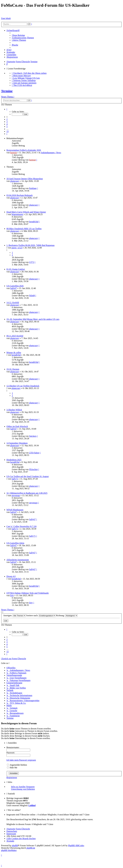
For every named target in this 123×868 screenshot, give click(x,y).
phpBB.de (31, 848)
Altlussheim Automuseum (18, 560)
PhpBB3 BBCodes (76, 845)
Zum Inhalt (6, 18)
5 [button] (7, 127)
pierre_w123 (17, 248)
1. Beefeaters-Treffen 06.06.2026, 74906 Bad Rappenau (30, 245)
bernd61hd (34, 222)
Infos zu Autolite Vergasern (23, 787)
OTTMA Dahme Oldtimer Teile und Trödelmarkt (28, 593)
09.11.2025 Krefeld (15, 336)
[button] (7, 109)
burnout (14, 153)
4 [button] (7, 124)
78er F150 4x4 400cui (23, 85)
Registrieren (12, 778)
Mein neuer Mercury (22, 76)
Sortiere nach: (41, 615)
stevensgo (16, 495)
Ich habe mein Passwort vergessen (21, 760)
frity (12, 595)
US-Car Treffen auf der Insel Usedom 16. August (28, 476)
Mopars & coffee (14, 353)
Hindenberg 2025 (14, 460)
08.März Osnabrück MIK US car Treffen (24, 229)
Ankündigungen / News (51, 153)
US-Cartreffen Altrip (15, 543)
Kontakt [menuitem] (10, 841)
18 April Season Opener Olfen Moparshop (25, 179)
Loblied (32, 805)
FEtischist (33, 469)
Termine (7, 91)
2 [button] (7, 119)
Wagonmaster (17, 214)
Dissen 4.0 (11, 576)
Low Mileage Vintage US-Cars (26, 78)
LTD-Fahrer (34, 453)
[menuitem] (18, 35)
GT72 (31, 262)
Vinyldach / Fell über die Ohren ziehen (30, 73)
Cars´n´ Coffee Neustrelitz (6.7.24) (21, 526)
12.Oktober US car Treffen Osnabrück (23, 386)
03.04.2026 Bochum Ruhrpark (20, 195)
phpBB (15, 845)
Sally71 (15, 479)
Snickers (33, 436)
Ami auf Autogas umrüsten (25, 83)
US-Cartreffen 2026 (15, 286)
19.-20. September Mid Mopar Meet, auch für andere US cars (33, 319)
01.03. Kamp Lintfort (16, 269)
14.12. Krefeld (13, 303)
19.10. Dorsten (13, 369)
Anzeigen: (14, 615)
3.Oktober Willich (14, 410)
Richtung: (67, 615)
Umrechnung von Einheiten (23, 789)
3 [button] (7, 122)
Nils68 (32, 296)
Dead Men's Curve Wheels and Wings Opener (26, 212)
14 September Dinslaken (17, 443)
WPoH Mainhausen (15, 510)
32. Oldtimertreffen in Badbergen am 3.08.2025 (27, 493)
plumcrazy (15, 181)
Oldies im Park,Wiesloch (17, 426)
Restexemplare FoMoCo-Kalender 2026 (24, 150)
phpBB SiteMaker (9, 850)
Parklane (33, 188)
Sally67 (13, 288)
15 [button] (8, 131)
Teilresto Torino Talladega (24, 80)
